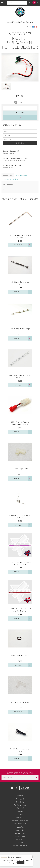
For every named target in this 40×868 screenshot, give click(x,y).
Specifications (21, 175)
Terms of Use (20, 827)
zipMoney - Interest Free (20, 821)
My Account (20, 799)
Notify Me (20, 113)
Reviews (10, 179)
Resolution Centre (20, 805)
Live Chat (25, 788)
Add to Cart (18, 245)
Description (8, 175)
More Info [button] (21, 863)
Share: (33, 27)
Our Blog (20, 815)
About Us (20, 812)
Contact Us (20, 818)
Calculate (20, 143)
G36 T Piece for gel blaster (20, 702)
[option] (20, 67)
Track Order (20, 802)
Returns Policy (20, 833)
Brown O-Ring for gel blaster (20, 656)
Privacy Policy (20, 830)
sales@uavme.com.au (20, 846)
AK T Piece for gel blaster (20, 469)
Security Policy (20, 836)
